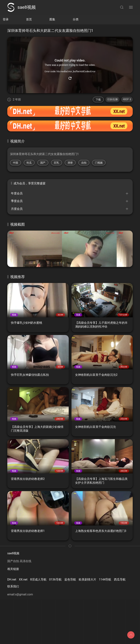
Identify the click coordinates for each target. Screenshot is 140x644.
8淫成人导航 (38, 579)
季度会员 (17, 201)
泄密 (70, 163)
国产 (43, 163)
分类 (76, 19)
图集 (52, 19)
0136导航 (55, 579)
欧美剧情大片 (87, 579)
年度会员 (17, 193)
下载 (98, 100)
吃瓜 (29, 163)
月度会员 (17, 209)
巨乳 (57, 163)
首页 (29, 19)
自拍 (84, 163)
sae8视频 (22, 7)
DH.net (12, 579)
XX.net (23, 579)
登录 (6, 19)
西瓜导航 (120, 579)
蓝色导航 (70, 579)
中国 (15, 163)
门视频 (99, 163)
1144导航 (105, 579)
